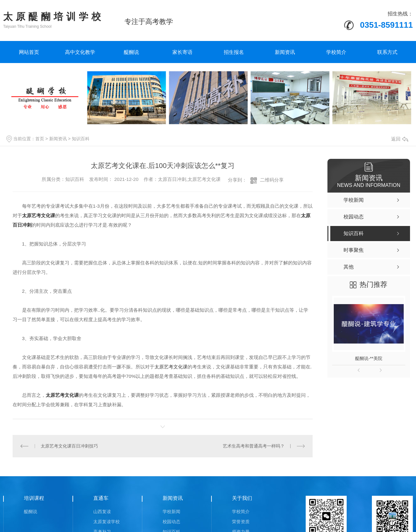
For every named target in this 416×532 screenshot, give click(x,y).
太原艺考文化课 (171, 367)
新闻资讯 (285, 52)
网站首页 (29, 52)
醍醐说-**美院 (369, 358)
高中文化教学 (80, 52)
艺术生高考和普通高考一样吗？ (254, 446)
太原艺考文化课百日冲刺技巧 (69, 446)
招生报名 (234, 52)
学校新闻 (171, 511)
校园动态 (171, 521)
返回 (400, 139)
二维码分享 (272, 180)
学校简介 (336, 52)
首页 (40, 139)
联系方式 (387, 52)
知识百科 (81, 139)
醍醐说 (131, 52)
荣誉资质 (241, 521)
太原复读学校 (107, 521)
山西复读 (102, 511)
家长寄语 (182, 52)
